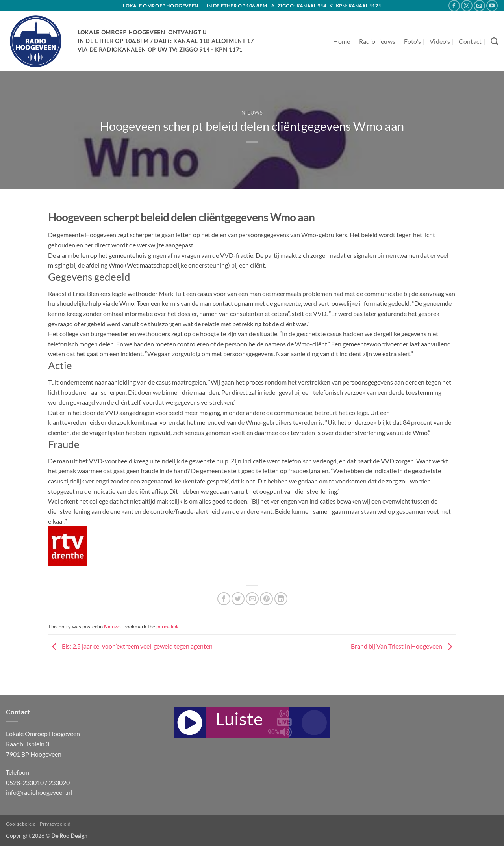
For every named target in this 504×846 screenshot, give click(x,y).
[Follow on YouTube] (492, 6)
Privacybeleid (55, 824)
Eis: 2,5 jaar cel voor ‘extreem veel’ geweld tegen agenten (130, 646)
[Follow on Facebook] (454, 6)
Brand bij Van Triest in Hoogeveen (403, 646)
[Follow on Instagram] (467, 6)
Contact (470, 41)
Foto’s (412, 41)
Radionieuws (377, 41)
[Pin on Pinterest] (266, 599)
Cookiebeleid (21, 824)
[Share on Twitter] (238, 599)
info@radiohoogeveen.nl (39, 792)
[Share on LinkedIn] (281, 599)
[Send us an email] (479, 6)
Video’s (440, 41)
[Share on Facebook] (224, 599)
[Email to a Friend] (252, 599)
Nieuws (252, 113)
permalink (168, 627)
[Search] (494, 41)
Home (342, 41)
